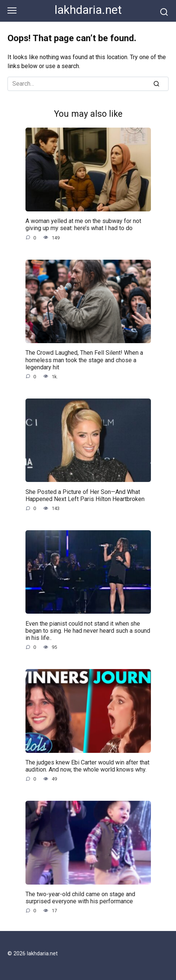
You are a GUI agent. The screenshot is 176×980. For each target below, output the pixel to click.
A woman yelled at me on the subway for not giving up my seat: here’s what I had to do (83, 225)
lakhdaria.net (88, 10)
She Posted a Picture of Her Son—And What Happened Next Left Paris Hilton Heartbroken (85, 495)
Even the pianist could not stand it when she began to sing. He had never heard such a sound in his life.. (88, 630)
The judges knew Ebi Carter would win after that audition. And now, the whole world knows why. (87, 766)
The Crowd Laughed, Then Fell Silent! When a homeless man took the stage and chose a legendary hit (84, 360)
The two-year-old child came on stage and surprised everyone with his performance (80, 898)
